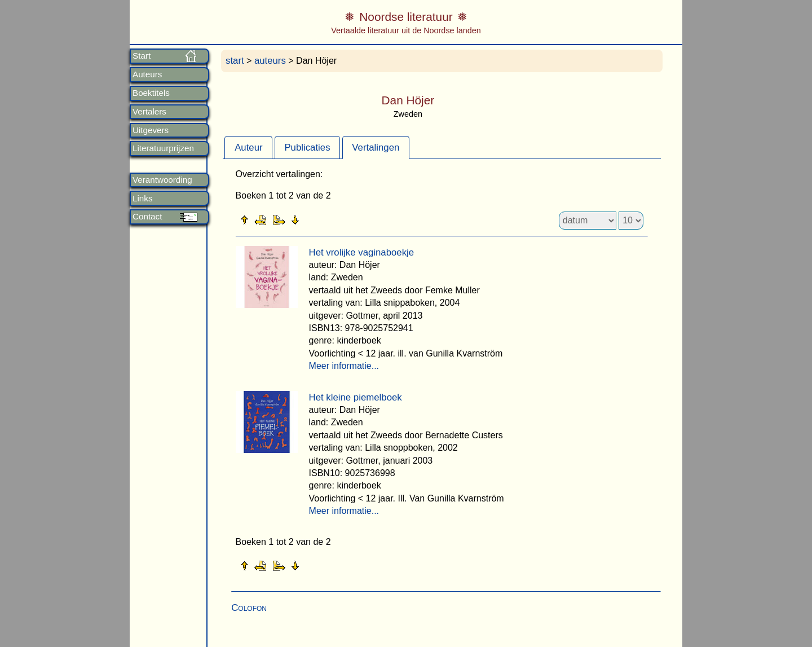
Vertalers (149, 112)
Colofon (249, 608)
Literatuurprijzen (163, 148)
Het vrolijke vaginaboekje (362, 252)
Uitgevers (151, 130)
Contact (147, 217)
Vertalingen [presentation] (376, 148)
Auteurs (147, 74)
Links (142, 199)
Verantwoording (162, 180)
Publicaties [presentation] (307, 148)
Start (142, 56)
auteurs (270, 61)
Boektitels (151, 93)
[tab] (248, 147)
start (235, 61)
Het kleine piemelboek (356, 397)
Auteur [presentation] (248, 148)
